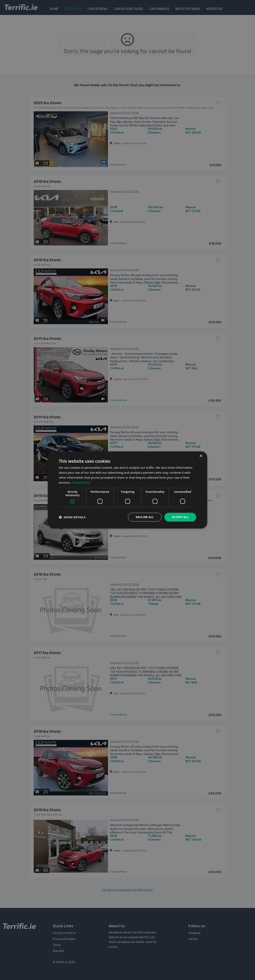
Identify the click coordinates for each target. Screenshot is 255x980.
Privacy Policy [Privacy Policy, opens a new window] (81, 482)
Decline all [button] (144, 517)
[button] (72, 517)
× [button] (201, 456)
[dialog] (127, 490)
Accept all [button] (180, 517)
